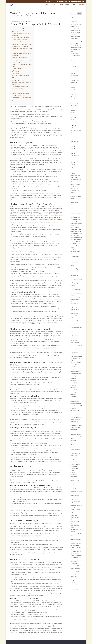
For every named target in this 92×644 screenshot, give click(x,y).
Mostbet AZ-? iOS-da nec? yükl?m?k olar (22, 48)
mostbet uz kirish (75, 410)
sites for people (75, 517)
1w (71, 132)
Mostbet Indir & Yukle (17, 92)
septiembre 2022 (75, 108)
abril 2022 (73, 119)
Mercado (78, 642)
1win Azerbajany (74, 135)
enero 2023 (73, 99)
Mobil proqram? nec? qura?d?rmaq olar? (22, 63)
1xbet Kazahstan (75, 155)
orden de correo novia (76, 417)
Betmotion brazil (75, 171)
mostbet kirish (74, 399)
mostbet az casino (42, 156)
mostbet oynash (75, 401)
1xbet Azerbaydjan (75, 142)
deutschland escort (75, 217)
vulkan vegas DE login (76, 566)
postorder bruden (75, 462)
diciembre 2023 (74, 73)
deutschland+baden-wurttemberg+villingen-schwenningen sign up (76, 229)
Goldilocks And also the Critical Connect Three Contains (75, 55)
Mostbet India (74, 397)
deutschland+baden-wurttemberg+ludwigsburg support (76, 224)
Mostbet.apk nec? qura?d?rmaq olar (21, 50)
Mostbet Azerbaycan (76, 374)
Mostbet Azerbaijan (75, 371)
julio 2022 (73, 113)
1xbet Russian (74, 160)
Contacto (81, 7)
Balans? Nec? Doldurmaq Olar (19, 90)
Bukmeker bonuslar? (17, 32)
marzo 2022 (73, 122)
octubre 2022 (74, 106)
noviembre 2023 (74, 76)
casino (72, 199)
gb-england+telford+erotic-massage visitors (76, 308)
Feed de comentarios (76, 587)
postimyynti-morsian (75, 453)
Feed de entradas (75, 585)
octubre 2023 (74, 78)
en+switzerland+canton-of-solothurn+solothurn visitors (76, 294)
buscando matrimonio (76, 196)
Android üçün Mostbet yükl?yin (20, 57)
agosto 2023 (74, 83)
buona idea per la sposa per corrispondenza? (75, 192)
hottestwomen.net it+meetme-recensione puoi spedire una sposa (76, 326)
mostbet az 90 (74, 369)
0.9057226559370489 (76, 130)
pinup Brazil (73, 441)
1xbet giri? (73, 146)
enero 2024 (73, 71)
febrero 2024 (74, 69)
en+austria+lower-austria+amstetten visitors (75, 258)
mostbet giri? (22, 16)
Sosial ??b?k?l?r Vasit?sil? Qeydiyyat (21, 37)
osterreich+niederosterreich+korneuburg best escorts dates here (76, 426)
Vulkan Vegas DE (75, 564)
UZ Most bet (74, 561)
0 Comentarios (29, 16)
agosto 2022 (74, 110)
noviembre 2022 (74, 103)
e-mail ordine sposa (75, 254)
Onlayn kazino (15, 74)
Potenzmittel (74, 477)
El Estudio (53, 7)
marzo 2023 (73, 94)
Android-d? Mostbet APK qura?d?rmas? (22, 83)
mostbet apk (74, 367)
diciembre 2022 (74, 101)
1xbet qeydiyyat (74, 158)
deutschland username (76, 220)
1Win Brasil (73, 137)
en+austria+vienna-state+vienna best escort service (75, 274)
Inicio (46, 7)
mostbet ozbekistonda (76, 404)
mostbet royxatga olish (76, 406)
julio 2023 (73, 85)
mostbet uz (73, 408)
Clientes (74, 7)
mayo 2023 (73, 90)
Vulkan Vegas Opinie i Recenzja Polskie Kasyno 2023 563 (76, 570)
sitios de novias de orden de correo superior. (75, 526)
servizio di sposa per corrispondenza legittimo (76, 511)
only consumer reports (76, 415)
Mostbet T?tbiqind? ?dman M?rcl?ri (21, 59)
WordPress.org (74, 589)
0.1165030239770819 (76, 128)
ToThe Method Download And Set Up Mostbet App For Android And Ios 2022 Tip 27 (76, 546)
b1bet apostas (74, 165)
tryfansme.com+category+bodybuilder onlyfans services (76, 557)
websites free (74, 576)
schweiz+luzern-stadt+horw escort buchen (75, 501)
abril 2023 (73, 92)
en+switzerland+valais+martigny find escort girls (76, 300)
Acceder (73, 582)
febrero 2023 (74, 96)
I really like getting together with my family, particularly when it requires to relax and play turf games (76, 40)
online (72, 413)
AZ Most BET (74, 162)
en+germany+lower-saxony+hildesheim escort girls (75, 284)
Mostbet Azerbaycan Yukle (19, 52)
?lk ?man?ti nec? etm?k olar (19, 95)
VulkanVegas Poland (75, 574)
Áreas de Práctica (63, 7)
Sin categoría (74, 515)
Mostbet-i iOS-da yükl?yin (18, 30)
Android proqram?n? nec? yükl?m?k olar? (22, 97)
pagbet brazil (74, 430)
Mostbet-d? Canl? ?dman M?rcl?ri (20, 39)
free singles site (75, 304)
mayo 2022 (73, 117)
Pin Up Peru (73, 432)
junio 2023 (73, 87)
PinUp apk (73, 438)
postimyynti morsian (75, 447)
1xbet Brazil (73, 144)
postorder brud (74, 456)
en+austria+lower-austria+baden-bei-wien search (76, 264)
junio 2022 (73, 115)
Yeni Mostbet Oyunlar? (18, 68)
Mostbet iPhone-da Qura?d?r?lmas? (21, 94)
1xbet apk (73, 139)
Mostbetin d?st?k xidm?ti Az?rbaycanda (22, 61)
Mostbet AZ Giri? (16, 85)
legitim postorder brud (76, 356)
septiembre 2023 (75, 80)
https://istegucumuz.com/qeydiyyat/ (53, 219)
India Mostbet (74, 338)
